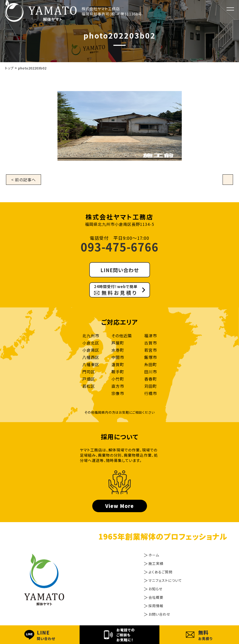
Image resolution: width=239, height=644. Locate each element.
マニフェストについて (165, 580)
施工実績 (156, 563)
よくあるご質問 (160, 572)
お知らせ (155, 589)
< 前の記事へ (24, 180)
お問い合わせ (159, 614)
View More (119, 506)
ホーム (154, 555)
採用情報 (156, 606)
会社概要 (156, 597)
